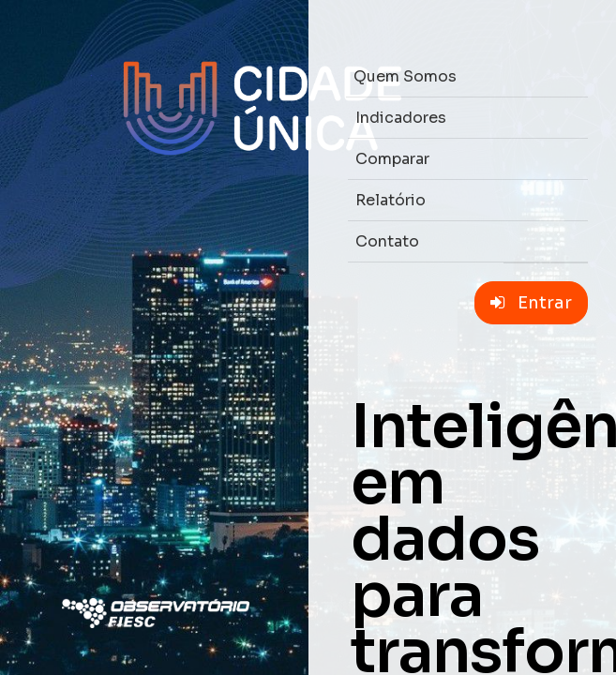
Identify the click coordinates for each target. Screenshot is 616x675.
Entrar (531, 303)
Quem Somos (405, 76)
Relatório (391, 200)
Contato (387, 241)
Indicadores (401, 118)
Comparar (392, 159)
